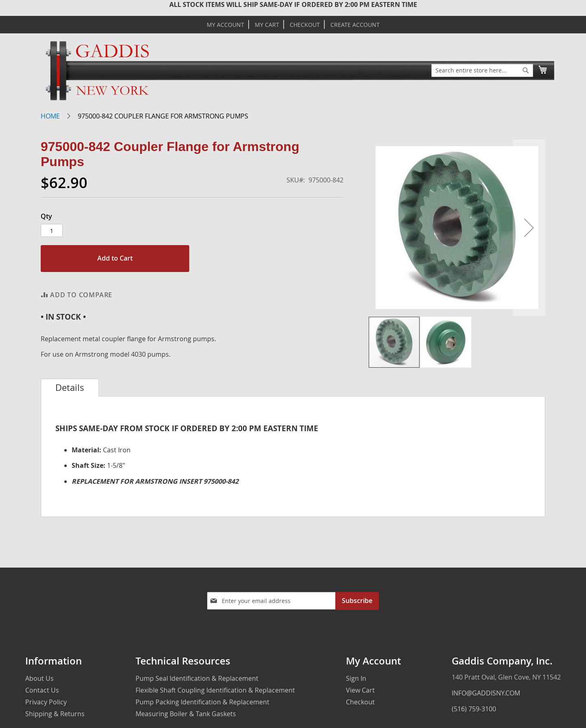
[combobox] (482, 70)
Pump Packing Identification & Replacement (202, 702)
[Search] (526, 70)
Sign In (356, 678)
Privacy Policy (46, 702)
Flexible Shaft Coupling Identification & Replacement (215, 690)
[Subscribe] (357, 601)
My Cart (267, 25)
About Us (39, 678)
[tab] (70, 388)
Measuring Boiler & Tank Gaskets (186, 714)
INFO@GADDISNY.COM (486, 693)
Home (50, 116)
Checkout (305, 25)
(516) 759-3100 (474, 709)
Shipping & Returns (55, 714)
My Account (225, 25)
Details (70, 388)
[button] (529, 228)
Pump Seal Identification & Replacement (197, 678)
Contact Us (42, 690)
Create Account (355, 25)
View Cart (360, 690)
